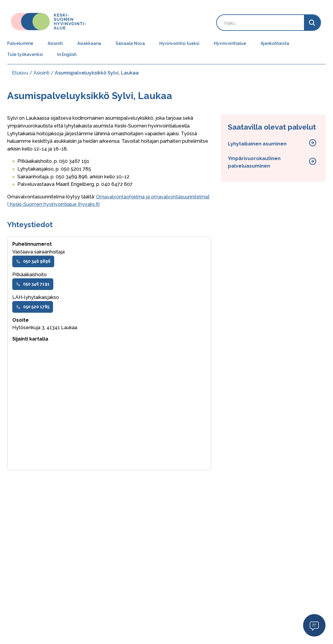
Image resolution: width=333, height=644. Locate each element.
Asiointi (55, 43)
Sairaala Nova (130, 43)
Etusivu (20, 73)
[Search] (312, 23)
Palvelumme (20, 43)
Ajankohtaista (275, 43)
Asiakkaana (89, 43)
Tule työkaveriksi (25, 54)
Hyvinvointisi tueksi (179, 43)
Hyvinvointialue (230, 43)
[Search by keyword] (260, 23)
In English (67, 54)
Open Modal (314, 625)
